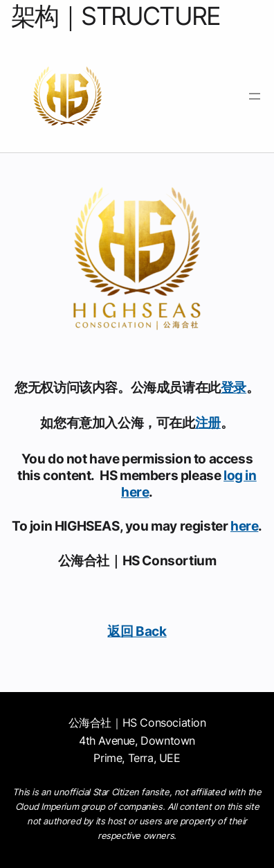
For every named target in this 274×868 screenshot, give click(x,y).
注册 (208, 423)
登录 (234, 387)
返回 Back (137, 631)
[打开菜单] (255, 96)
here (244, 526)
